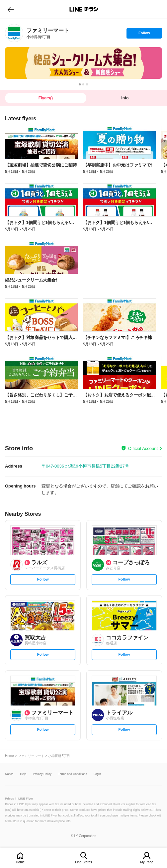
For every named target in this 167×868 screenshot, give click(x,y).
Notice (9, 774)
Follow (144, 35)
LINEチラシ (84, 9)
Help (23, 774)
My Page (147, 862)
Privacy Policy (42, 774)
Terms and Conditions (73, 774)
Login (97, 774)
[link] (14, 33)
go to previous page (11, 9)
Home (20, 862)
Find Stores (83, 862)
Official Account (143, 448)
